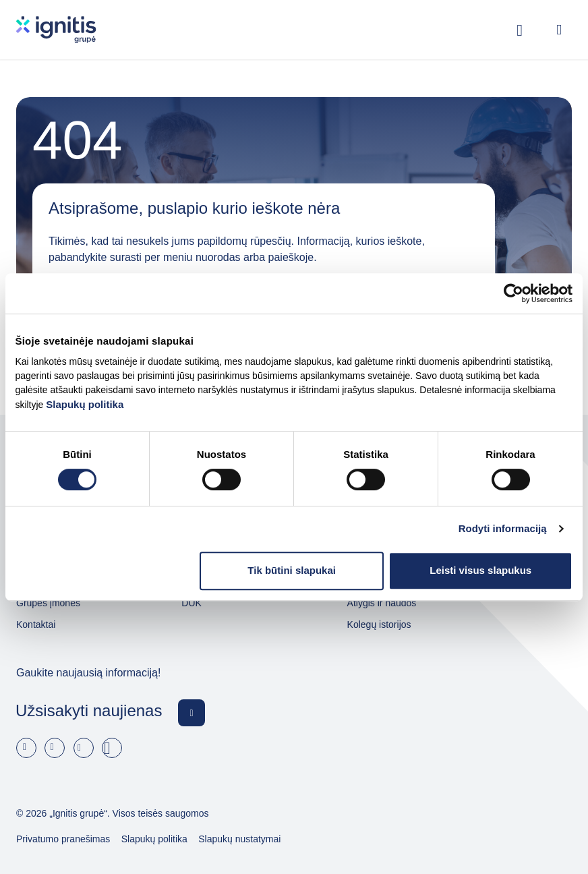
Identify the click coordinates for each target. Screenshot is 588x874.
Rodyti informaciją (503, 528)
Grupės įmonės (48, 603)
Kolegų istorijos (379, 624)
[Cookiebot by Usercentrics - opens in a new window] (513, 293)
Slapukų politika (85, 404)
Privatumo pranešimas (63, 839)
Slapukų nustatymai (239, 839)
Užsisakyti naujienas (89, 710)
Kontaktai (36, 624)
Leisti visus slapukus (480, 570)
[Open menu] (559, 30)
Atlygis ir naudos (382, 603)
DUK (192, 603)
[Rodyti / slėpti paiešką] (520, 30)
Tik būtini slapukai (292, 570)
